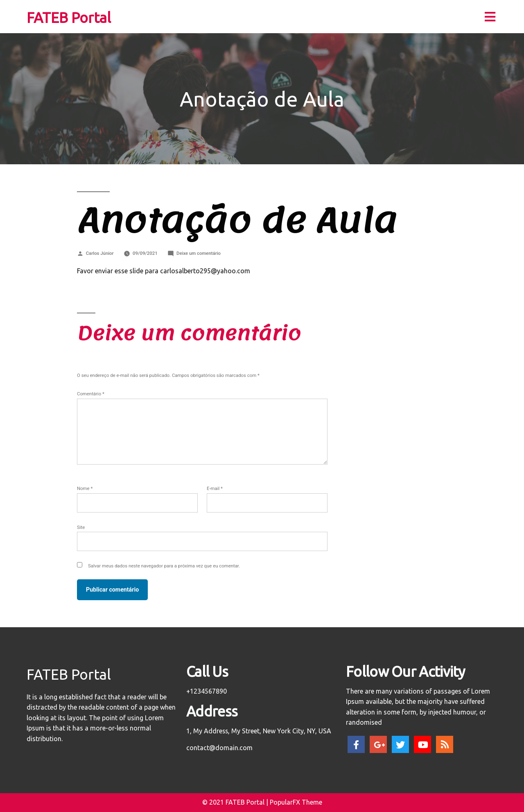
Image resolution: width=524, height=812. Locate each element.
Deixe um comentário (199, 253)
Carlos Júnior (100, 253)
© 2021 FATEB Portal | (236, 802)
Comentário (91, 394)
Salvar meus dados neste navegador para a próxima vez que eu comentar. (164, 566)
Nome (85, 488)
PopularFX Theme (296, 802)
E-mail (215, 488)
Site (81, 527)
